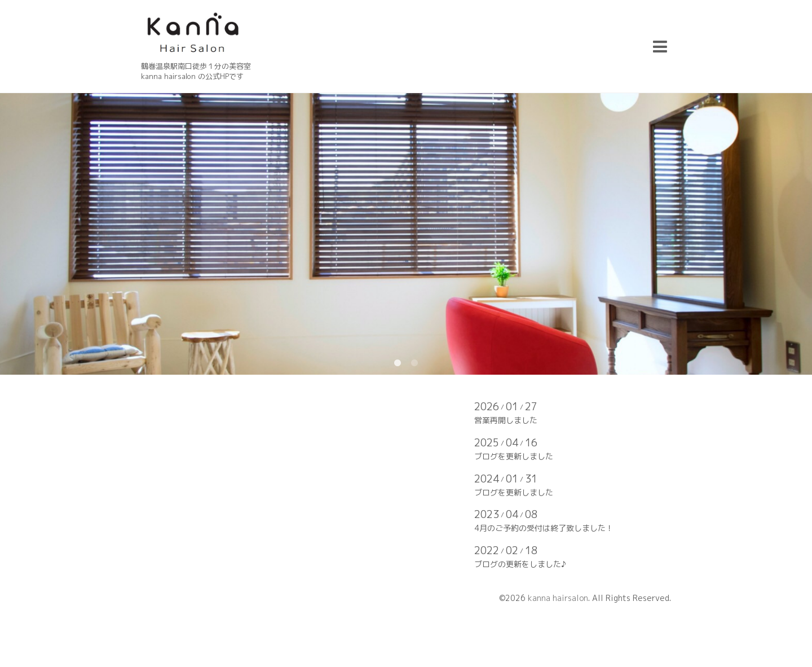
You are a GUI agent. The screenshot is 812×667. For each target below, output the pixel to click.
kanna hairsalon (558, 598)
